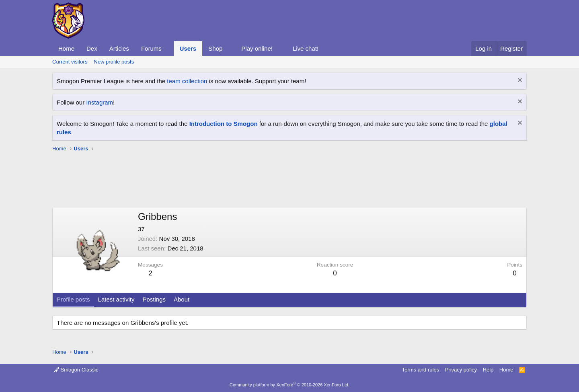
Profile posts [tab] (73, 299)
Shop (215, 48)
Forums (151, 48)
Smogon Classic (76, 370)
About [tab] (182, 299)
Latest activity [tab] (116, 299)
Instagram (100, 102)
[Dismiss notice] (519, 81)
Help (488, 370)
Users (188, 48)
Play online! (257, 48)
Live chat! (306, 48)
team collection (187, 81)
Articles (119, 48)
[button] (168, 48)
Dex (92, 48)
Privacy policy (461, 370)
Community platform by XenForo (289, 385)
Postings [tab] (154, 299)
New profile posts (114, 62)
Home (66, 48)
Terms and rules (421, 370)
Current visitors (70, 62)
